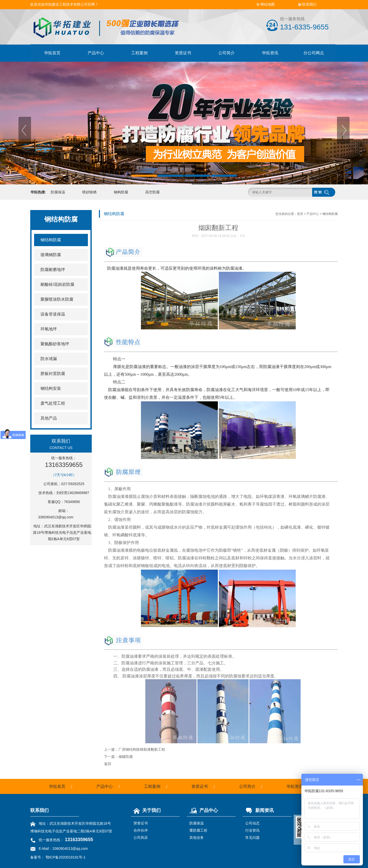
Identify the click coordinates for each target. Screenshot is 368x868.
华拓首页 (52, 53)
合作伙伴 (141, 830)
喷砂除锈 (89, 192)
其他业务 (197, 838)
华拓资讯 (270, 53)
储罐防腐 (126, 757)
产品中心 (96, 53)
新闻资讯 (258, 810)
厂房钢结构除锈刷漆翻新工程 (142, 749)
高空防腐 (152, 192)
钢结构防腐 (330, 214)
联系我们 (309, 4)
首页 (300, 214)
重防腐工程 (198, 830)
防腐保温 (58, 192)
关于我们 (146, 810)
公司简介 (227, 53)
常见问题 (252, 838)
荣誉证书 (141, 823)
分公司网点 (314, 53)
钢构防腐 (121, 192)
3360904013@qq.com (56, 517)
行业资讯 (252, 830)
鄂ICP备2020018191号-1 (66, 857)
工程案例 (139, 53)
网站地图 (268, 4)
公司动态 (252, 823)
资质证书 (183, 53)
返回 (108, 764)
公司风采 (141, 838)
